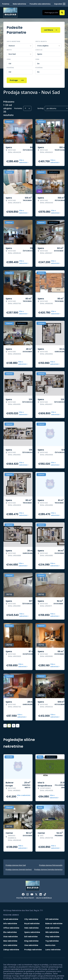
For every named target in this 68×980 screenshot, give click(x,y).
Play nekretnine (52, 937)
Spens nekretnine (32, 932)
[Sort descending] (29, 108)
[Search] (62, 13)
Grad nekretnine (11, 919)
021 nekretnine (52, 919)
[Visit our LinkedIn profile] (41, 894)
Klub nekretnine (52, 928)
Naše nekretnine (19, 4)
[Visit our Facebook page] (23, 894)
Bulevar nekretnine (54, 924)
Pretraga (17, 80)
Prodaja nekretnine (33, 950)
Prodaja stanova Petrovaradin (51, 865)
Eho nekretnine (10, 932)
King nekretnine (31, 941)
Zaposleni (58, 4)
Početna (6, 4)
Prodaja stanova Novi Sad (16, 865)
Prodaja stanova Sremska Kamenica (48, 869)
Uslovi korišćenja (44, 898)
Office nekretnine (11, 928)
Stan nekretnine (11, 937)
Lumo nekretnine (53, 950)
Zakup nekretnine (11, 950)
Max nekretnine (10, 941)
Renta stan (50, 945)
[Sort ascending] (25, 108)
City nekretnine (31, 919)
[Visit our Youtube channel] (32, 894)
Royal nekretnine (32, 924)
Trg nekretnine (52, 941)
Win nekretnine (52, 932)
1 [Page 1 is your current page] (9, 726)
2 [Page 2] (14, 726)
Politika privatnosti (25, 898)
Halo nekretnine (31, 928)
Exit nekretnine (31, 937)
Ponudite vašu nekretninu (40, 4)
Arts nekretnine (10, 945)
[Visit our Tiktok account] (45, 894)
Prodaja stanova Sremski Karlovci (19, 869)
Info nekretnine (10, 924)
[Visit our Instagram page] (28, 894)
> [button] (18, 726)
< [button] (5, 726)
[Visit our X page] (36, 894)
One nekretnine (31, 945)
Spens (40, 54)
